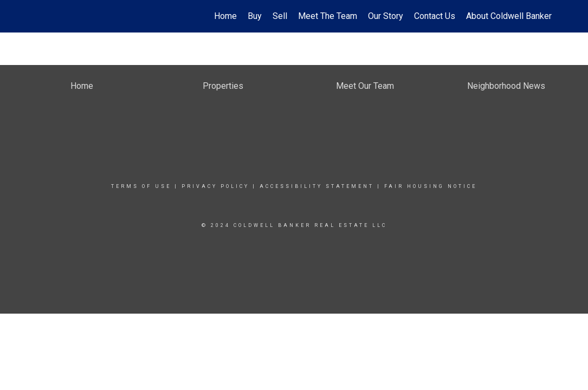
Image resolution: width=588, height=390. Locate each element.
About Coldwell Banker (509, 16)
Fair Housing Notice (431, 186)
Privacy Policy (215, 186)
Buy (255, 16)
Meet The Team (328, 16)
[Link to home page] (37, 16)
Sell (280, 16)
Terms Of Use (141, 186)
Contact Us (435, 16)
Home (225, 16)
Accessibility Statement (317, 186)
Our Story (386, 16)
